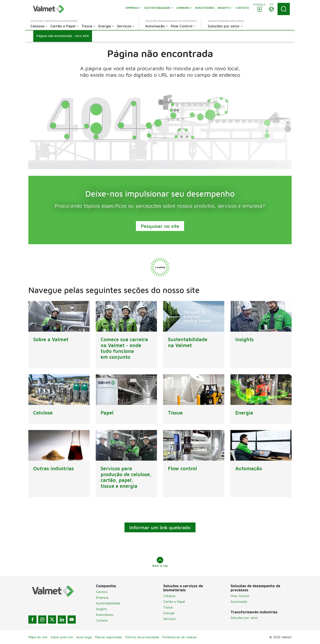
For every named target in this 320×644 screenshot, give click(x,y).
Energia (169, 613)
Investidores (105, 615)
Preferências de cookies (180, 637)
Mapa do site (38, 637)
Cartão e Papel (174, 602)
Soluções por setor (244, 618)
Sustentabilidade (108, 603)
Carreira (102, 592)
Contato (102, 620)
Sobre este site (62, 637)
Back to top (160, 562)
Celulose (169, 596)
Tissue (168, 607)
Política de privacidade (142, 637)
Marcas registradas (108, 637)
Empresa (102, 597)
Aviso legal (84, 637)
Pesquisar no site (160, 226)
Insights (101, 609)
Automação (239, 602)
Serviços (169, 619)
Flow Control (240, 596)
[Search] (284, 9)
